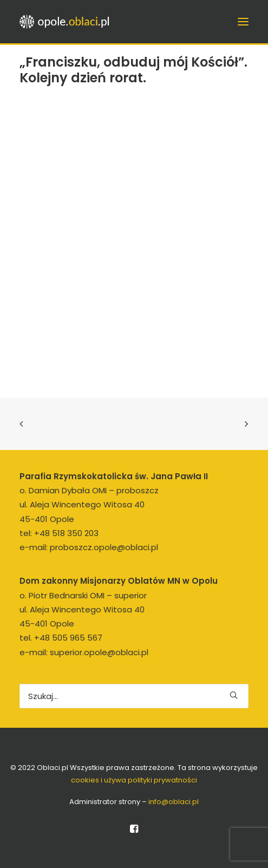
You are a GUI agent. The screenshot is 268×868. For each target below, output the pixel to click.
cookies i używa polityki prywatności (134, 780)
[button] (234, 695)
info (174, 802)
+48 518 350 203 (66, 533)
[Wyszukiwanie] (134, 696)
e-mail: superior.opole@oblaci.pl (84, 652)
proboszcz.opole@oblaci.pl (104, 547)
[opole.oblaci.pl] (68, 22)
